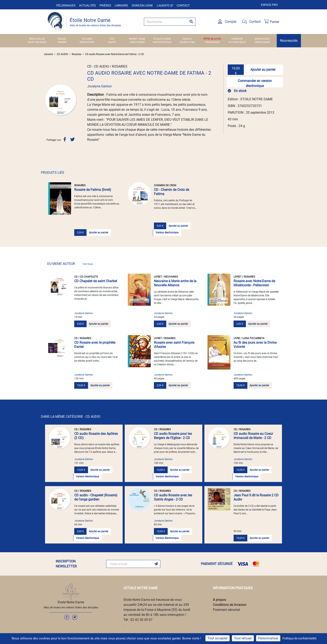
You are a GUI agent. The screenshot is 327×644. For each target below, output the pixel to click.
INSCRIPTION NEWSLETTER (66, 564)
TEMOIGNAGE (212, 42)
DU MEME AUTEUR (70, 264)
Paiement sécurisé (226, 610)
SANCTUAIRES (137, 42)
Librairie (121, 5)
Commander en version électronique (255, 83)
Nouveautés (289, 41)
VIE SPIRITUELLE (237, 42)
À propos (219, 600)
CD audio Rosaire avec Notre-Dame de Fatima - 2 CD (114, 54)
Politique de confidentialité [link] (299, 638)
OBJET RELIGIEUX (37, 42)
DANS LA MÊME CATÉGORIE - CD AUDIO (71, 417)
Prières (105, 5)
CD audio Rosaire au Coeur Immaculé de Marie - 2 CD (253, 436)
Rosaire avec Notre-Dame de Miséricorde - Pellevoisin (254, 283)
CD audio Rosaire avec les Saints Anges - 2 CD (173, 497)
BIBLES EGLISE (37, 39)
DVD (112, 39)
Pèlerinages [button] (66, 5)
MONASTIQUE (262, 39)
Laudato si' (165, 5)
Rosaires (77, 54)
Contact (183, 5)
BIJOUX (62, 39)
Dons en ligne (142, 5)
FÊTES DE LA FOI (212, 39)
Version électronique (167, 233)
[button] (47, 100)
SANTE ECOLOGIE (162, 42)
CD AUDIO (87, 39)
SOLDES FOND (187, 42)
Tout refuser (243, 638)
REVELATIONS (87, 42)
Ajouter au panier (263, 70)
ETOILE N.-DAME (162, 39)
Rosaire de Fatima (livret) (93, 190)
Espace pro (269, 5)
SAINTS (112, 42)
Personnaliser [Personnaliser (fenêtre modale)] (268, 638)
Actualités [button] (87, 5)
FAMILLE (187, 39)
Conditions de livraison (230, 605)
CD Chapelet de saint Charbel (96, 281)
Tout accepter (218, 638)
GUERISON (237, 39)
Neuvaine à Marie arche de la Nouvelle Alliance (175, 283)
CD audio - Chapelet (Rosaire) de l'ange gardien (96, 497)
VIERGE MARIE (262, 42)
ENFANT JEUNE (137, 39)
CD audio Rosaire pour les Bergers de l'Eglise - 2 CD (173, 436)
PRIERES (62, 42)
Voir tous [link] (88, 264)
